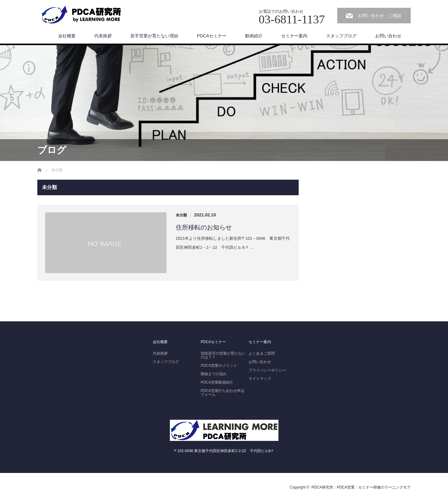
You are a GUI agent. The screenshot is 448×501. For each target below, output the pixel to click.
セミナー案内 (294, 36)
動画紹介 (254, 36)
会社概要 (67, 36)
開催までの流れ (214, 374)
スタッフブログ (341, 36)
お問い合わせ (388, 36)
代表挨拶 (103, 36)
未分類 (181, 215)
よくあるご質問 (262, 353)
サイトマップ (260, 379)
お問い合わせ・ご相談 (380, 16)
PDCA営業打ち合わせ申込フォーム (223, 393)
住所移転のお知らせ (204, 227)
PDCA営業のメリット (219, 366)
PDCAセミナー (212, 36)
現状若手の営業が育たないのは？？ (223, 355)
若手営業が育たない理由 (154, 36)
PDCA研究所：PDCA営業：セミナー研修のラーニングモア (361, 487)
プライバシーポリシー (267, 370)
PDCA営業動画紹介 (217, 382)
